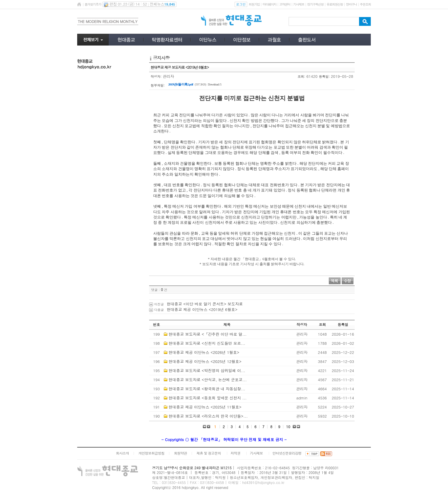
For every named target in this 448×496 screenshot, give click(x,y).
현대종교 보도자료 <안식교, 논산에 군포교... (208, 380)
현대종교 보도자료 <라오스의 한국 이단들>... (208, 416)
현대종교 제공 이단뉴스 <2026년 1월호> (204, 352)
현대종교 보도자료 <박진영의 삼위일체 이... (207, 370)
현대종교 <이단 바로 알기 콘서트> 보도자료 (205, 304)
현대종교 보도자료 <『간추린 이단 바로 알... (207, 334)
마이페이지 (269, 4)
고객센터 (285, 4)
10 (288, 427)
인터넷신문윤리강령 (287, 453)
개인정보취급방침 (151, 453)
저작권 (235, 453)
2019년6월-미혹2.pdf (181, 84)
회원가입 (254, 4)
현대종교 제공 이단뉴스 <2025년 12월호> (205, 361)
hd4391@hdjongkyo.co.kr (263, 482)
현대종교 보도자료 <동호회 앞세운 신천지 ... (207, 398)
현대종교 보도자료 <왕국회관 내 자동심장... (207, 389)
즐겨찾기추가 (93, 4)
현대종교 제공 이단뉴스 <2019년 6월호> (202, 309)
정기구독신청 (315, 4)
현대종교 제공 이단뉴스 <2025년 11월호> (205, 407)
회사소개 (122, 453)
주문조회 (365, 4)
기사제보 (299, 4)
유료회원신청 (335, 4)
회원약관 (180, 453)
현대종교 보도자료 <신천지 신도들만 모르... (207, 343)
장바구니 (351, 4)
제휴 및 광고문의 (209, 453)
